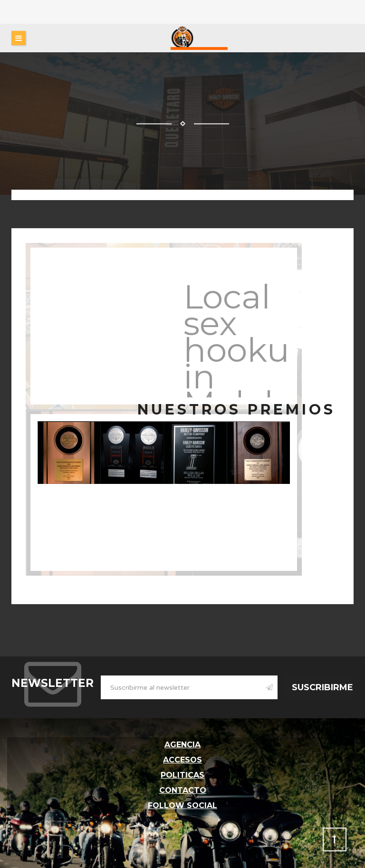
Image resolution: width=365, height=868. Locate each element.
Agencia (182, 745)
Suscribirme (322, 687)
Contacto (183, 790)
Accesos (182, 760)
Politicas (182, 775)
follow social (182, 805)
